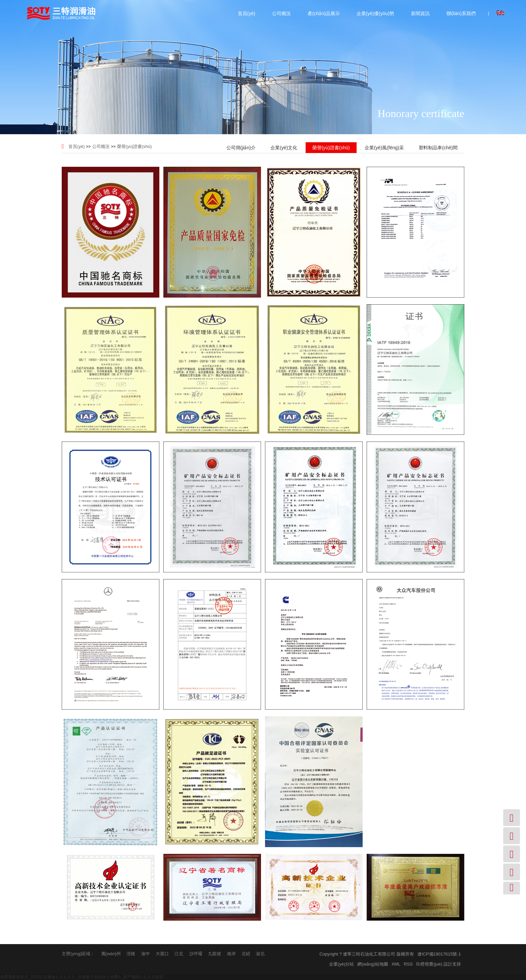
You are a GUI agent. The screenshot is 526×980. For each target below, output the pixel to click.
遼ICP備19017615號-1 (439, 954)
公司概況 (281, 13)
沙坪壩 (196, 954)
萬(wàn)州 (111, 954)
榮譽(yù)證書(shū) (135, 146)
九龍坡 (215, 954)
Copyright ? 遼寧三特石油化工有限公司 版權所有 (367, 954)
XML (396, 964)
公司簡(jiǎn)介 (241, 148)
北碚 (246, 954)
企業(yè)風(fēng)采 (384, 148)
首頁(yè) (247, 13)
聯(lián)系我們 (461, 13)
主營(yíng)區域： (78, 954)
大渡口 (162, 954)
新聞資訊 (420, 13)
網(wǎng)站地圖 (373, 964)
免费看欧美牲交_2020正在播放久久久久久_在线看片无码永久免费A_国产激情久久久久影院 (82, 977)
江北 (179, 954)
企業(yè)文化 (284, 148)
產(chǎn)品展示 (324, 13)
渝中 (146, 954)
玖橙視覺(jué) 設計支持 (438, 964)
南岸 (231, 954)
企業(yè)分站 (341, 964)
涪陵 (131, 954)
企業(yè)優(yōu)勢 (375, 13)
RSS (408, 964)
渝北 (260, 954)
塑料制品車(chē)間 (438, 148)
